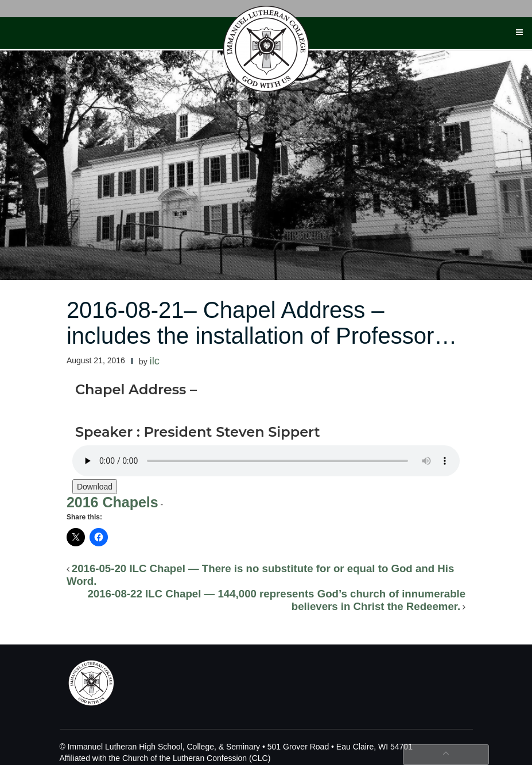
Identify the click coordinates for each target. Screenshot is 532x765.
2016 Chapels (112, 502)
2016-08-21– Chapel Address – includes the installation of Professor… (262, 323)
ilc (155, 361)
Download (95, 487)
